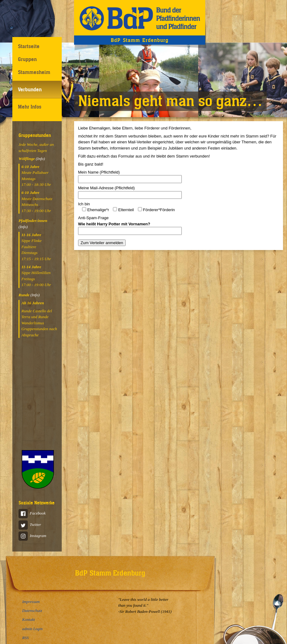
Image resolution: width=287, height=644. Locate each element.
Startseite (29, 46)
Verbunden (30, 89)
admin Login (32, 629)
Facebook (32, 513)
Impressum (31, 602)
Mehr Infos (30, 107)
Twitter (30, 525)
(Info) (40, 159)
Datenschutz (32, 611)
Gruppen (27, 59)
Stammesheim (34, 72)
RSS (25, 638)
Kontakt (29, 619)
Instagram (32, 536)
